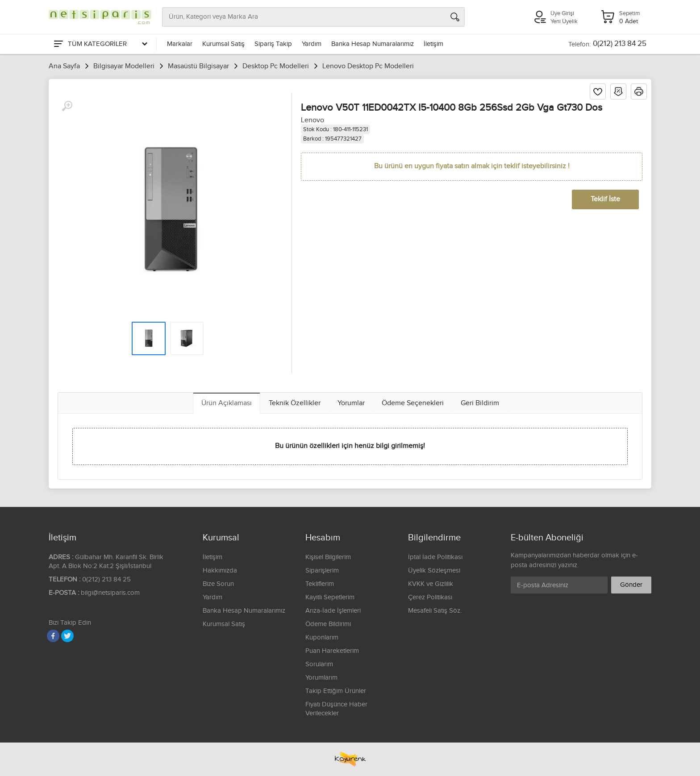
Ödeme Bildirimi (328, 624)
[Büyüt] (67, 106)
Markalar (180, 44)
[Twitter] (67, 636)
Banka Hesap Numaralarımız (373, 44)
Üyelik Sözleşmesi (434, 571)
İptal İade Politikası (435, 557)
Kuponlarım (322, 637)
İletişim (433, 44)
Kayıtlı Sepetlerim (330, 597)
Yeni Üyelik (564, 21)
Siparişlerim (322, 571)
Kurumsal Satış (223, 44)
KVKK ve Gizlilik (431, 584)
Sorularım (319, 664)
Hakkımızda (220, 571)
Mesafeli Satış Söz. (435, 611)
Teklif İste (605, 199)
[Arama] (455, 17)
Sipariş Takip (273, 44)
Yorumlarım (321, 678)
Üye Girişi (562, 13)
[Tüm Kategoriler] (100, 44)
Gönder (631, 585)
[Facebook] (53, 636)
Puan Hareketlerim (332, 651)
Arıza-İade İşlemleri (333, 611)
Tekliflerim (320, 584)
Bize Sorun (218, 584)
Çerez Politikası (430, 597)
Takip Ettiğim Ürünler (336, 691)
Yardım (312, 44)
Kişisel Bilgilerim (328, 557)
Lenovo (312, 120)
